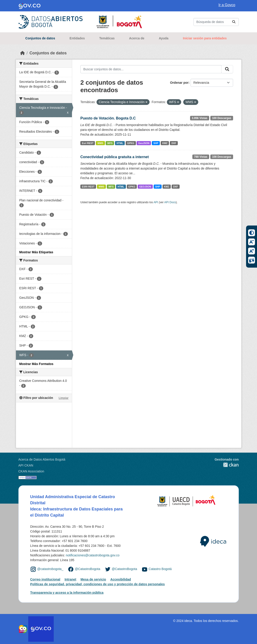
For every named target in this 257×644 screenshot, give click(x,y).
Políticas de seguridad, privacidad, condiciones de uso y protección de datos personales (98, 584)
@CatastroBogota (88, 569)
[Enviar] (234, 22)
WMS (100, 143)
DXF (174, 143)
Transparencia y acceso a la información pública (67, 593)
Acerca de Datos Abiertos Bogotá (42, 459)
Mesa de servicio (93, 579)
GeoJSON (144, 143)
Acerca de (137, 38)
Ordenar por (179, 83)
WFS (110, 143)
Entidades (77, 38)
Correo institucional (45, 579)
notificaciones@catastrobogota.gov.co (93, 555)
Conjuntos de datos (40, 38)
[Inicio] (23, 53)
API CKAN (26, 465)
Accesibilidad (121, 579)
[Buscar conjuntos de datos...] (216, 22)
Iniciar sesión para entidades (205, 38)
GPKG (131, 143)
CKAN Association (31, 471)
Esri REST (88, 143)
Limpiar (64, 398)
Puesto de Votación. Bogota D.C (108, 118)
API (156, 202)
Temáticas (107, 38)
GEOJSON (145, 187)
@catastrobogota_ (50, 569)
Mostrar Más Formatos (36, 364)
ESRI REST (88, 187)
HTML (120, 143)
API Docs (170, 202)
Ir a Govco (227, 5)
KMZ (165, 143)
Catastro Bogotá (160, 569)
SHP (156, 143)
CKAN (227, 465)
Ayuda (164, 38)
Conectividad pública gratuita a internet (115, 157)
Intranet (70, 579)
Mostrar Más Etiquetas (36, 252)
